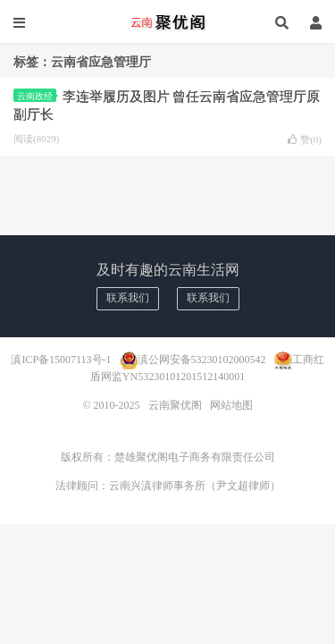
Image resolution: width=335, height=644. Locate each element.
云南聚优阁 (168, 22)
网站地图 (231, 405)
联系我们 (128, 298)
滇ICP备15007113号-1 (61, 359)
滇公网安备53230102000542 (202, 359)
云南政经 (37, 96)
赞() (305, 140)
